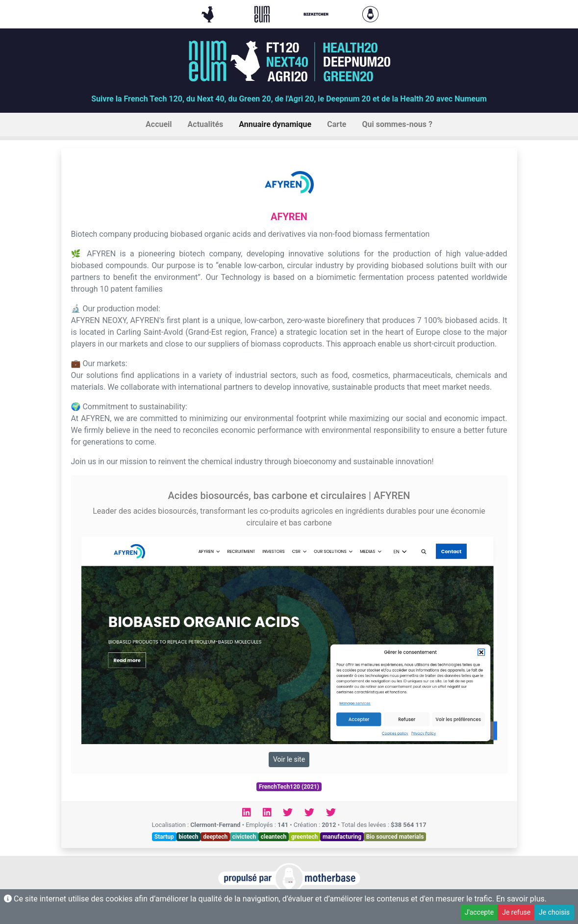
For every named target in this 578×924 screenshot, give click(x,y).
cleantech (274, 837)
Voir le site (289, 759)
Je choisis (554, 912)
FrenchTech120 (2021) (289, 787)
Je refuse (516, 912)
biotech (188, 837)
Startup (164, 837)
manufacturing (342, 837)
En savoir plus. (521, 899)
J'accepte (479, 912)
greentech (304, 837)
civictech (244, 837)
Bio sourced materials (395, 837)
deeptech (215, 837)
